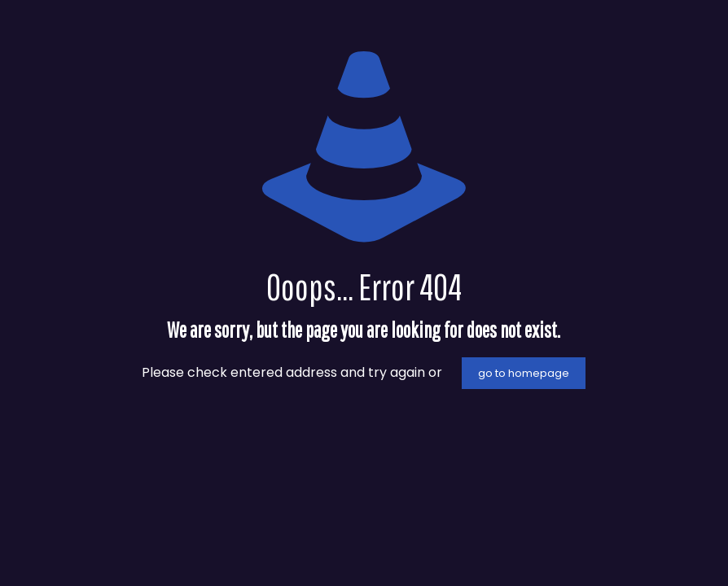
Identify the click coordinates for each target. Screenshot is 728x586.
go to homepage (524, 373)
